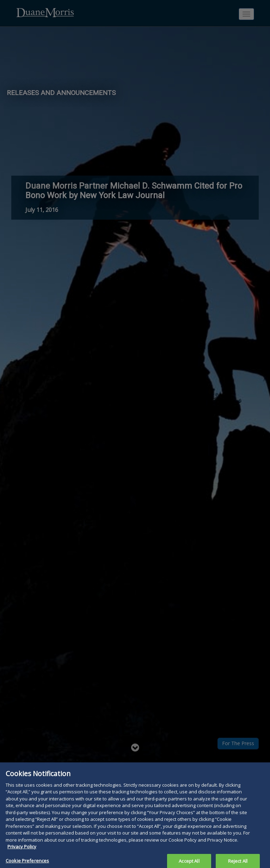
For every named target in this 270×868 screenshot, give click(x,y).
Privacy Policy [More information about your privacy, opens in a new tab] (22, 850)
